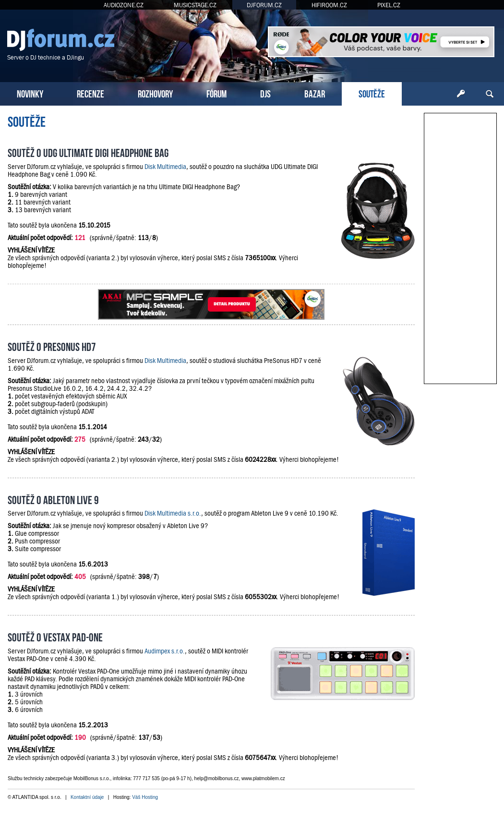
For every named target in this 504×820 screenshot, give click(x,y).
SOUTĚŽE (372, 93)
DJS (265, 93)
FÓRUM (216, 93)
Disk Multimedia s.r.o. (173, 513)
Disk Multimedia (165, 167)
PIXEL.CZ (389, 5)
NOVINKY (30, 93)
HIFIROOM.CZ (329, 5)
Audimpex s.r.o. (165, 651)
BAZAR (315, 93)
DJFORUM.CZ (264, 5)
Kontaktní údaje (87, 797)
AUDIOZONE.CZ (124, 5)
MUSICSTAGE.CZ (195, 5)
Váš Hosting (145, 797)
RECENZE (90, 93)
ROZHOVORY (155, 93)
